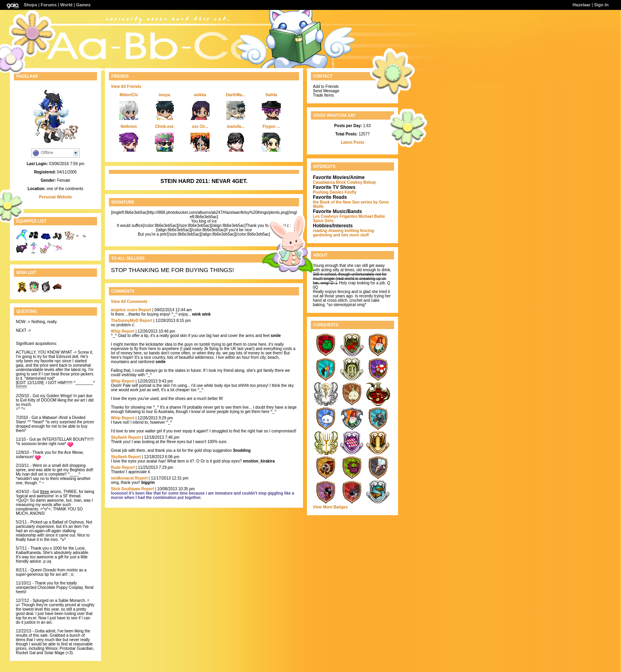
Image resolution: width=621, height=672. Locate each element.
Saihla (271, 95)
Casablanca (324, 182)
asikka (200, 95)
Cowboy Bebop (361, 182)
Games (83, 5)
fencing (367, 231)
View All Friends (126, 87)
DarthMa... (236, 95)
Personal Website (55, 197)
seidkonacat (122, 478)
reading (320, 231)
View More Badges (330, 507)
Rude (116, 467)
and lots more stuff (351, 235)
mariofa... (236, 127)
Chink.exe (164, 127)
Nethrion (129, 127)
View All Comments (129, 302)
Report (145, 310)
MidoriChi (129, 95)
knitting (352, 231)
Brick (341, 182)
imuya (165, 95)
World (66, 5)
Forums (49, 5)
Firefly (351, 192)
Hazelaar (582, 5)
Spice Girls (323, 221)
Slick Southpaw (126, 489)
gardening (322, 235)
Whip (116, 331)
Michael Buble (372, 216)
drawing (336, 231)
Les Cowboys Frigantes (335, 216)
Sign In (601, 5)
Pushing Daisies (328, 192)
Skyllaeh (119, 437)
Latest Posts (352, 142)
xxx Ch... (200, 127)
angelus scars (124, 310)
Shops (30, 5)
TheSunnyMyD (125, 321)
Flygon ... (271, 127)
